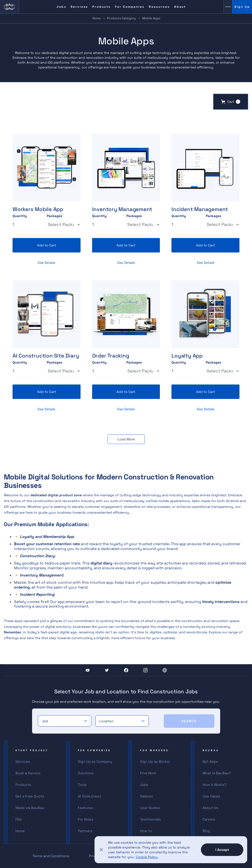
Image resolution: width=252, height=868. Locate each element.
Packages (54, 216)
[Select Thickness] (64, 225)
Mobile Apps (151, 18)
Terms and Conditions (51, 856)
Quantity (20, 216)
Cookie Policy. (147, 857)
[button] (231, 102)
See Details (46, 263)
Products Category (121, 18)
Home (97, 18)
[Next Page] (126, 439)
